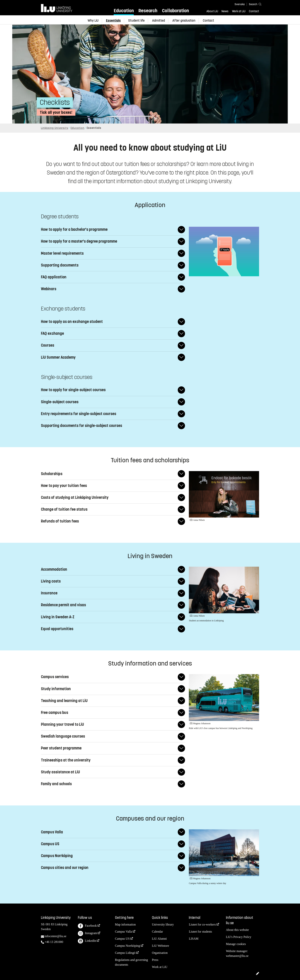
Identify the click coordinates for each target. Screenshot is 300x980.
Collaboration (175, 11)
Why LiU (93, 21)
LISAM (194, 939)
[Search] (253, 4)
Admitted (159, 21)
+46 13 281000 (54, 942)
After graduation (184, 21)
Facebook (87, 926)
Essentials (113, 21)
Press (155, 960)
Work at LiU (239, 11)
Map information (125, 924)
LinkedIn (87, 941)
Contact (254, 11)
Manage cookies (236, 944)
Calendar (157, 932)
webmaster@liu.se (237, 956)
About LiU (212, 11)
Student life (136, 21)
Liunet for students (200, 932)
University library (163, 924)
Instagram (87, 933)
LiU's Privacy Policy (239, 937)
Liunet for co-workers (202, 924)
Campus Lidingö (125, 953)
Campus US (122, 939)
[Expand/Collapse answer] (181, 230)
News (225, 11)
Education (124, 11)
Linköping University (55, 128)
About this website (237, 930)
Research (148, 11)
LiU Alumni (159, 939)
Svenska (240, 4)
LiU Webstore (161, 946)
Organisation (160, 953)
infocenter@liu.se (55, 936)
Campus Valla (124, 932)
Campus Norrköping (128, 946)
